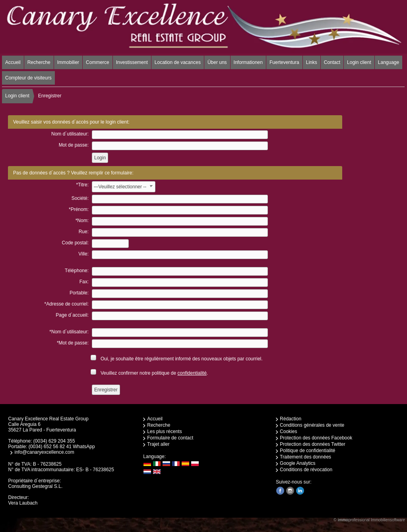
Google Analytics (297, 463)
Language (389, 62)
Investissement (132, 62)
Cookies (288, 431)
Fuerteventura (284, 62)
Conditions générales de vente (312, 425)
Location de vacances (178, 62)
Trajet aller (158, 444)
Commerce (98, 62)
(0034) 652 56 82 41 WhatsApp (62, 447)
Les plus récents (164, 431)
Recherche (39, 62)
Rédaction (291, 419)
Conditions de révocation (306, 470)
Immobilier (68, 62)
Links (312, 62)
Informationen (248, 62)
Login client (359, 62)
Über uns (217, 62)
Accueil (13, 62)
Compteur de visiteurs (28, 78)
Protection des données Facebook (316, 438)
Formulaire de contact (170, 438)
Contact (332, 62)
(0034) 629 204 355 (54, 441)
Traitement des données (305, 457)
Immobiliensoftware (388, 520)
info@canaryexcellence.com (44, 452)
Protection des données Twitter (313, 444)
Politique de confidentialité (307, 451)
